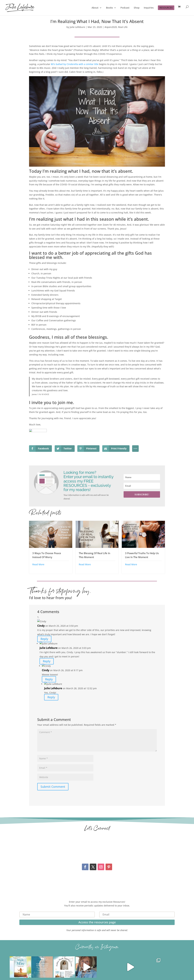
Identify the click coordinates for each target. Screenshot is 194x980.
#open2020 (111, 27)
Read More (38, 564)
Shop (137, 8)
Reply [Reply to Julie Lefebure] (47, 661)
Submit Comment (53, 787)
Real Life (123, 27)
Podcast (125, 8)
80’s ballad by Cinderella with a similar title (75, 64)
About (95, 8)
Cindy (41, 626)
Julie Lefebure (77, 27)
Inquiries (149, 8)
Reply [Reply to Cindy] (44, 639)
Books (109, 8)
